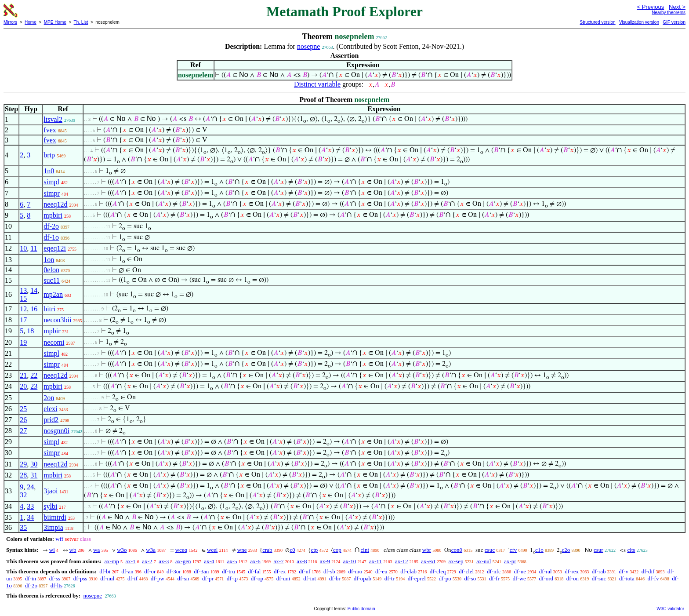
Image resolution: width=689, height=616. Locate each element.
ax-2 (147, 561)
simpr (51, 193)
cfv (513, 550)
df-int (310, 578)
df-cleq (438, 571)
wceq (181, 550)
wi (52, 550)
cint (365, 550)
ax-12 (402, 561)
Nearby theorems (669, 13)
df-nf (305, 571)
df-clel (466, 571)
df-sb (329, 571)
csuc (490, 550)
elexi (50, 409)
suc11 (52, 280)
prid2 (51, 420)
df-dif (648, 571)
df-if (132, 578)
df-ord (546, 578)
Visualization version (639, 22)
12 (23, 309)
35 (23, 527)
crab (267, 550)
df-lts (56, 585)
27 (23, 431)
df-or (150, 571)
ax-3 (164, 561)
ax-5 (232, 561)
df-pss (80, 578)
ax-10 (350, 561)
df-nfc (494, 571)
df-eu (381, 571)
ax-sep (456, 561)
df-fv (653, 578)
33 (30, 506)
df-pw (158, 578)
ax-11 (375, 561)
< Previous (650, 7)
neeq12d (55, 204)
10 (23, 248)
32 (23, 495)
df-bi (105, 571)
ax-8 (302, 561)
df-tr (390, 578)
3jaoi (51, 491)
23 (34, 386)
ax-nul (484, 561)
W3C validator (670, 609)
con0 (457, 550)
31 (34, 475)
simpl (51, 182)
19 (23, 342)
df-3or (174, 571)
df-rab (599, 571)
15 (23, 298)
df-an (127, 571)
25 (23, 409)
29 (23, 464)
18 (30, 331)
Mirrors (10, 22)
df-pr (208, 578)
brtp (49, 155)
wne (242, 550)
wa (96, 550)
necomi (54, 342)
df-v (624, 571)
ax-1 (131, 561)
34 (30, 517)
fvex (50, 130)
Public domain (361, 609)
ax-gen (183, 561)
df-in (31, 578)
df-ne (520, 571)
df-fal (254, 571)
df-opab (363, 578)
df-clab (408, 571)
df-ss (55, 578)
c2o (566, 550)
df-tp (232, 578)
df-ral (546, 571)
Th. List (81, 22)
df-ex (280, 571)
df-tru (228, 571)
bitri (49, 309)
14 (34, 290)
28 (23, 475)
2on (49, 398)
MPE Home (55, 22)
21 (23, 375)
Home (31, 22)
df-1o (51, 237)
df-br (335, 578)
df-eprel (417, 578)
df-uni (283, 578)
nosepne (308, 46)
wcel (212, 550)
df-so (470, 578)
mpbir (52, 331)
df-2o (51, 226)
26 (23, 420)
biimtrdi (55, 517)
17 (23, 320)
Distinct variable (317, 84)
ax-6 (256, 561)
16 (34, 309)
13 (23, 290)
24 (30, 487)
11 (34, 248)
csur (598, 550)
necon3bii (57, 320)
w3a (151, 550)
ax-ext (428, 561)
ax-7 (278, 561)
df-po (445, 578)
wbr (427, 550)
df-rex (572, 571)
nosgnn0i (56, 431)
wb (73, 550)
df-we (519, 578)
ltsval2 (53, 119)
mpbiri (53, 215)
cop (337, 550)
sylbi (50, 506)
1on (49, 260)
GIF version (674, 22)
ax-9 (325, 561)
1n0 (49, 171)
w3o (122, 550)
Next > (677, 7)
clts (631, 550)
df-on (573, 578)
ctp (314, 550)
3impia (53, 527)
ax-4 (209, 561)
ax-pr (510, 561)
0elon (51, 270)
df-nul (107, 578)
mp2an (53, 294)
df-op (257, 578)
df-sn (183, 578)
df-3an (201, 571)
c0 (292, 550)
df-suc (599, 578)
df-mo (355, 571)
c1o (539, 550)
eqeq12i (55, 248)
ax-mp (112, 561)
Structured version (597, 22)
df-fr (494, 578)
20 (23, 386)
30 (34, 464)
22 (34, 375)
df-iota (627, 578)
